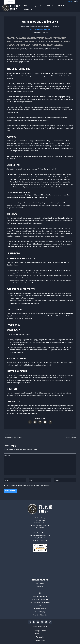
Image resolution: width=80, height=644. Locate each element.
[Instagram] (30, 622)
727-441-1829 (40, 528)
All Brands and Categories (31, 6)
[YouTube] (38, 622)
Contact (40, 590)
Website (57, 480)
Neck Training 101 (59, 435)
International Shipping (40, 596)
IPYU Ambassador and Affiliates (40, 602)
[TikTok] (50, 622)
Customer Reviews (40, 609)
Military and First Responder (40, 599)
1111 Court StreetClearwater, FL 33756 (40, 520)
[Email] (40, 480)
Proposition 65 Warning (40, 615)
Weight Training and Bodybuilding (40, 29)
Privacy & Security (40, 631)
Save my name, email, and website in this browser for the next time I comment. (28, 485)
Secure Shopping (40, 612)
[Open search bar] (20, 8)
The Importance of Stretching (21, 435)
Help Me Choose (63, 6)
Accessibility (40, 637)
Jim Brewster (36, 33)
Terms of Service (40, 640)
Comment (8, 456)
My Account (70, 1)
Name (7, 480)
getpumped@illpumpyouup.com (40, 525)
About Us (40, 587)
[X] (42, 622)
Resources (28, 9)
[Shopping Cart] (76, 1)
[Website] (65, 480)
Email (32, 480)
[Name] (15, 480)
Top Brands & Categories (48, 6)
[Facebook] (34, 622)
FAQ (40, 593)
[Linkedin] (46, 622)
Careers (40, 606)
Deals (73, 6)
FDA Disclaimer (40, 634)
